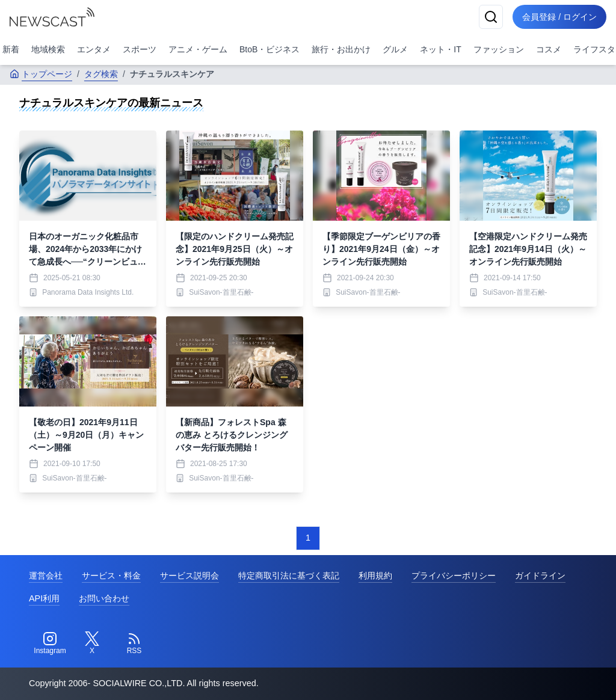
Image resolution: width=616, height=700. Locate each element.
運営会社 (46, 576)
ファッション (499, 49)
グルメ (395, 49)
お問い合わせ (104, 598)
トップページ (41, 74)
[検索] (491, 17)
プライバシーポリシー (454, 576)
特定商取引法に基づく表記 (289, 576)
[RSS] (134, 643)
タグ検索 (101, 74)
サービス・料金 (111, 576)
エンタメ (94, 49)
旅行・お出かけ (341, 49)
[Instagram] (50, 643)
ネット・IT (440, 49)
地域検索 (48, 49)
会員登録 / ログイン (559, 17)
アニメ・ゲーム (198, 49)
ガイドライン (540, 576)
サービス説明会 (189, 576)
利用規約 (375, 576)
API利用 (44, 598)
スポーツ (140, 49)
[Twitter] (92, 643)
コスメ (549, 49)
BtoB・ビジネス (269, 49)
